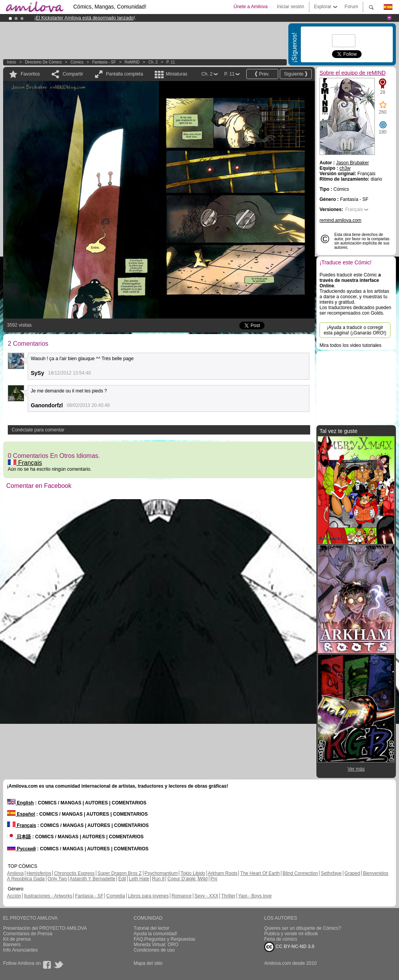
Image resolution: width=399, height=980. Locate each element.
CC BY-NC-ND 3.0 (289, 947)
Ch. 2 (153, 62)
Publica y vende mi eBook (291, 934)
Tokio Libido (193, 873)
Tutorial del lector (152, 928)
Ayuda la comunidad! (155, 934)
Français (25, 463)
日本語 (19, 837)
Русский (21, 849)
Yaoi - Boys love (255, 896)
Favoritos (30, 74)
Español (21, 814)
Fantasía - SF (104, 62)
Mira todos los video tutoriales (350, 345)
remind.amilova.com (340, 220)
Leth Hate (139, 879)
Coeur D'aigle (182, 879)
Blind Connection (300, 873)
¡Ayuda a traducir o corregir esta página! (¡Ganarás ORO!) (355, 330)
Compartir (73, 74)
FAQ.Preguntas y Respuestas (164, 939)
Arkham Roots (222, 873)
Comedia (116, 896)
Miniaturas (176, 74)
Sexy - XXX (206, 896)
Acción (14, 896)
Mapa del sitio (148, 963)
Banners (12, 945)
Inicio (11, 62)
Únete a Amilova (250, 7)
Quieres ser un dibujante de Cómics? (303, 928)
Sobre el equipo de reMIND (353, 73)
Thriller (228, 896)
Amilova (15, 873)
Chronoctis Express (74, 873)
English (20, 803)
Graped (352, 873)
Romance (181, 896)
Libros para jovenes (148, 896)
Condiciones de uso (154, 950)
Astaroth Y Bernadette (93, 879)
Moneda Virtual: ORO (156, 945)
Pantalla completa (124, 74)
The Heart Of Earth (260, 873)
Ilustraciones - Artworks (48, 896)
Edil (122, 879)
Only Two (57, 879)
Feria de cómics (281, 939)
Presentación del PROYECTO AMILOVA (45, 928)
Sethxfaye (331, 873)
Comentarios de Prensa (28, 934)
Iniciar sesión (291, 7)
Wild (203, 879)
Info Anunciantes (20, 950)
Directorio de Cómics (43, 62)
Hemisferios (39, 873)
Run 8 (158, 879)
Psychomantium (161, 873)
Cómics (78, 62)
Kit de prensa (17, 939)
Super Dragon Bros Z (119, 873)
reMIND (132, 62)
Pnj (214, 879)
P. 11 (171, 62)
